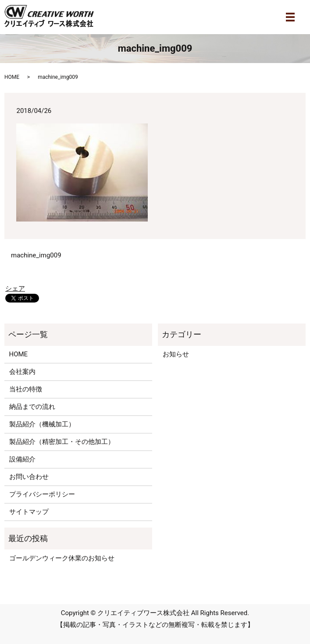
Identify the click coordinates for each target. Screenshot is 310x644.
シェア (15, 289)
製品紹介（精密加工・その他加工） (62, 442)
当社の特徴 (26, 389)
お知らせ (176, 354)
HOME (12, 77)
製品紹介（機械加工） (42, 424)
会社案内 (22, 372)
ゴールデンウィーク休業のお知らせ (62, 558)
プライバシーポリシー (42, 494)
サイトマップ (29, 512)
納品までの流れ (32, 407)
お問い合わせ (29, 477)
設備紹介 (22, 459)
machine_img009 (36, 255)
